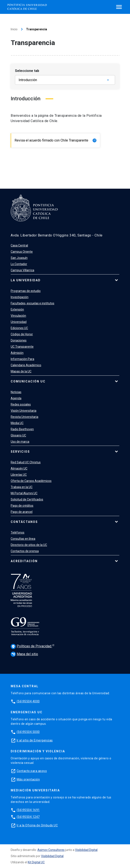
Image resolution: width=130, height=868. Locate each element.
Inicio (14, 29)
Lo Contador (19, 264)
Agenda (16, 398)
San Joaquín (19, 258)
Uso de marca (20, 442)
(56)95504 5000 (28, 732)
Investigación (20, 297)
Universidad (19, 322)
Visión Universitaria (24, 411)
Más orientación (28, 779)
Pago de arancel (22, 512)
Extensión (17, 309)
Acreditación (24, 561)
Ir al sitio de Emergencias (35, 740)
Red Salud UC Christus (26, 462)
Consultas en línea (23, 539)
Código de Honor (22, 334)
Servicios (20, 452)
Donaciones (19, 340)
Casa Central (19, 245)
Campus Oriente (22, 252)
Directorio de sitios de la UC (29, 545)
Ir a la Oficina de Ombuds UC (37, 825)
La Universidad (26, 280)
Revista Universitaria (24, 417)
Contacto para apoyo (32, 771)
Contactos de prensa (25, 551)
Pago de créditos (22, 506)
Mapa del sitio (24, 654)
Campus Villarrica (22, 270)
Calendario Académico (26, 365)
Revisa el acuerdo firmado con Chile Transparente (55, 140)
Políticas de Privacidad (31, 646)
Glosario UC (18, 435)
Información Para (22, 359)
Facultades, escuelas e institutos (32, 303)
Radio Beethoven (22, 429)
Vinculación (18, 316)
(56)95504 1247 (28, 817)
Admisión (17, 353)
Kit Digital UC (36, 862)
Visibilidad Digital (86, 850)
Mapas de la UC (21, 371)
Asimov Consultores (51, 850)
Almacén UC (19, 468)
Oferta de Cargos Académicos (31, 481)
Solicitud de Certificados (27, 499)
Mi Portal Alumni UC (24, 493)
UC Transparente (22, 347)
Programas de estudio (26, 291)
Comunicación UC (28, 381)
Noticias (16, 392)
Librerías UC (19, 475)
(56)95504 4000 (28, 701)
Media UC (17, 423)
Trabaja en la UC (22, 487)
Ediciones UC (19, 328)
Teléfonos (18, 532)
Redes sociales (21, 404)
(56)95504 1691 (28, 810)
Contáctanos (24, 522)
